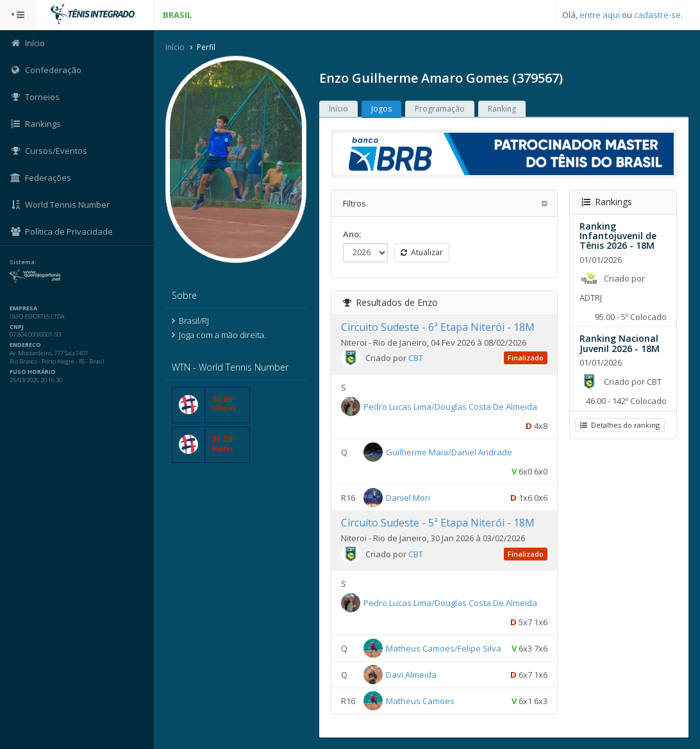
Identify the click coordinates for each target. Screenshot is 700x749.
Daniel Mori (408, 498)
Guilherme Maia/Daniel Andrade (449, 452)
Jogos (381, 109)
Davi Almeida (411, 674)
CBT (416, 358)
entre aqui (600, 15)
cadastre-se (657, 15)
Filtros (354, 203)
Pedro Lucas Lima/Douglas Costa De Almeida (450, 407)
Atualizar (422, 252)
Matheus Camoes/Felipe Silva (444, 648)
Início (175, 47)
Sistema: (23, 262)
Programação (440, 109)
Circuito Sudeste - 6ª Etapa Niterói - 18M (438, 327)
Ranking (502, 109)
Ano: (352, 234)
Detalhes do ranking (620, 425)
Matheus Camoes (420, 700)
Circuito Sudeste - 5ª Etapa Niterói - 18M (438, 523)
